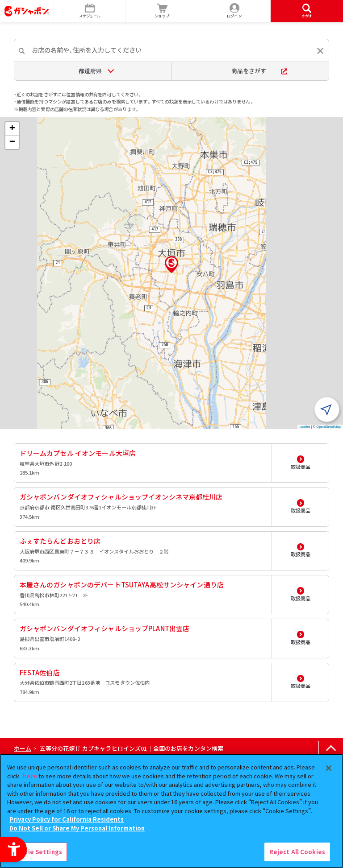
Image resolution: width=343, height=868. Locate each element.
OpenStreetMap (328, 427)
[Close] (329, 768)
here (30, 776)
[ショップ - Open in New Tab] (162, 11)
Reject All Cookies (297, 852)
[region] (171, 811)
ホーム (23, 748)
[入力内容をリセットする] (320, 51)
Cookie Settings (37, 852)
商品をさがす (259, 71)
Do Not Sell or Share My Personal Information (77, 828)
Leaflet (305, 427)
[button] (171, 265)
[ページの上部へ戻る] (331, 749)
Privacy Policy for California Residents (67, 819)
